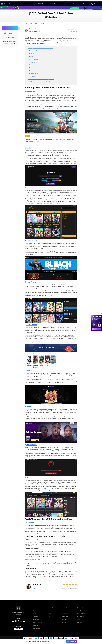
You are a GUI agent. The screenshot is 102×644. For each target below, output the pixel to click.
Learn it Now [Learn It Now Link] (19, 629)
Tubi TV (32, 71)
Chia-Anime (34, 62)
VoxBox (50, 614)
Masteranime (34, 73)
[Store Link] (94, 4)
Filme (5, 4)
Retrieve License (37, 628)
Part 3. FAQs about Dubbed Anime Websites (39, 82)
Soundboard (65, 4)
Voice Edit (79, 611)
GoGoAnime (34, 57)
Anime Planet (34, 65)
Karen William (34, 29)
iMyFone (11, 4)
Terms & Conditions (37, 623)
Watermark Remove (81, 614)
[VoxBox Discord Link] (16, 622)
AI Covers (64, 623)
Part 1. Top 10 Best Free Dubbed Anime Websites (40, 48)
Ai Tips (32, 24)
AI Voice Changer (43, 4)
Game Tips (79, 623)
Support (35, 614)
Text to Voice (65, 617)
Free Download (72, 641)
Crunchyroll (34, 51)
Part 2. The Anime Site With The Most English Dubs (41, 79)
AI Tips (78, 620)
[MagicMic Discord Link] (19, 622)
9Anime (33, 54)
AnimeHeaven (34, 59)
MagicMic (31, 141)
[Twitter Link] (21, 622)
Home (28, 24)
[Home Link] (18, 611)
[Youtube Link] (13, 622)
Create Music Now (74, 8)
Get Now (97, 329)
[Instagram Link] (24, 622)
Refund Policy (36, 626)
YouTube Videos (80, 617)
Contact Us (35, 617)
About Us (35, 611)
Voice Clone (65, 620)
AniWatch (33, 76)
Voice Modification (66, 611)
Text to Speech (55, 4)
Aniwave (33, 68)
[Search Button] (92, 4)
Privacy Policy (36, 620)
